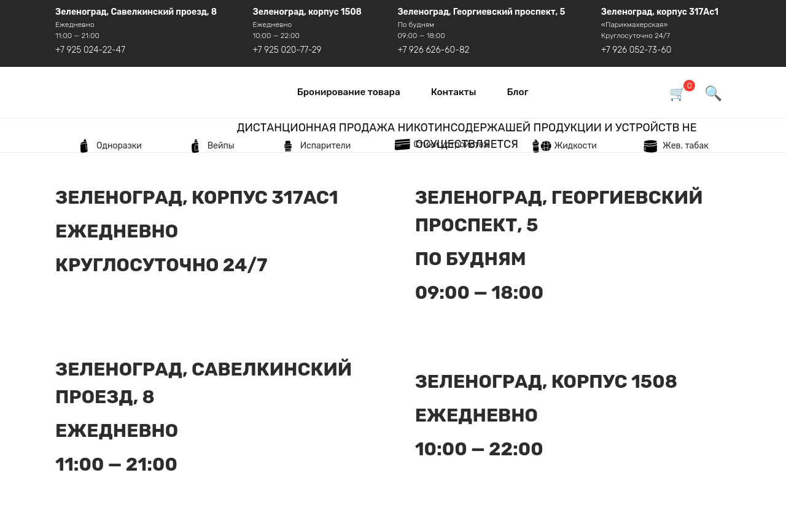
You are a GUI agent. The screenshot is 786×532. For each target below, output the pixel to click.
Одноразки (107, 146)
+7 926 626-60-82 (433, 50)
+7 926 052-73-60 (636, 50)
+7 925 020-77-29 (287, 50)
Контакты (454, 92)
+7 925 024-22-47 (90, 50)
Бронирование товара (349, 92)
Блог (517, 92)
